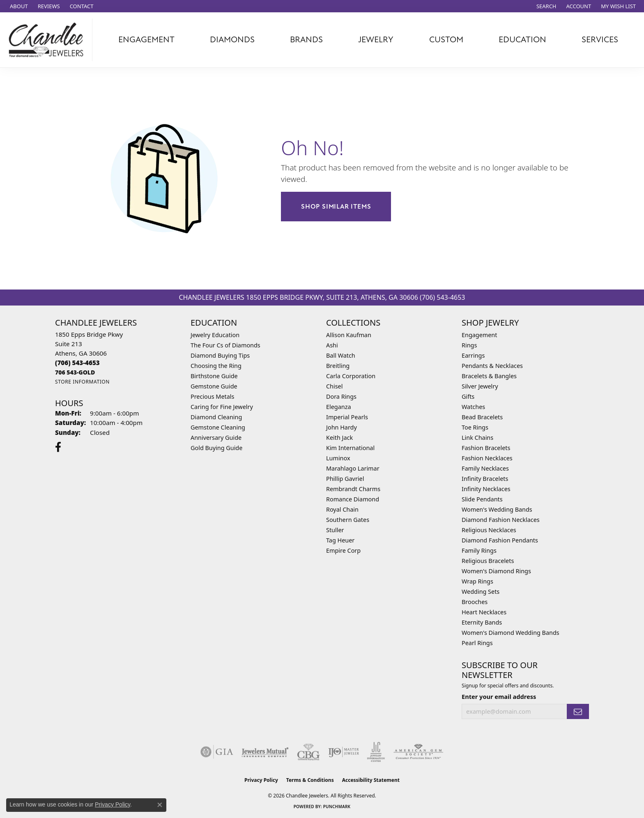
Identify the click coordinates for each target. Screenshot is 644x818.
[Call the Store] (77, 363)
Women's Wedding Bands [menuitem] (497, 509)
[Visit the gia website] (217, 752)
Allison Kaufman (349, 335)
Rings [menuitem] (469, 345)
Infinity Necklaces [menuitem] (486, 489)
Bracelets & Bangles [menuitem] (489, 376)
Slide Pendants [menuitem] (482, 499)
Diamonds (232, 40)
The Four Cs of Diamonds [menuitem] (225, 345)
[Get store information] (82, 382)
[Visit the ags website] (418, 752)
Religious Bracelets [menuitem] (488, 561)
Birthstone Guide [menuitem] (214, 376)
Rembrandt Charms (353, 489)
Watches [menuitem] (473, 407)
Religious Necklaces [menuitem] (489, 530)
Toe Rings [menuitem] (475, 427)
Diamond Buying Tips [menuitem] (220, 355)
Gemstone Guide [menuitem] (214, 386)
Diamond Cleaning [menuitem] (216, 417)
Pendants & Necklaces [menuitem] (492, 366)
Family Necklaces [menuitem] (485, 468)
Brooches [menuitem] (475, 602)
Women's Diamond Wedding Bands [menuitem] (511, 633)
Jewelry (376, 40)
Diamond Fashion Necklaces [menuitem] (501, 520)
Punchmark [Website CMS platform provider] (337, 807)
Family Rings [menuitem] (479, 550)
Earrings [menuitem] (473, 355)
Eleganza (338, 407)
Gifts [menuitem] (468, 396)
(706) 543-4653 (442, 297)
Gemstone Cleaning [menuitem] (218, 427)
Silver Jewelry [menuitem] (480, 386)
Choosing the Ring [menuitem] (216, 366)
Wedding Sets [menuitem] (481, 592)
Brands (306, 40)
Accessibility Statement (371, 780)
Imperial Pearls (347, 417)
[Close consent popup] (160, 805)
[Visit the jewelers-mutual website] (265, 752)
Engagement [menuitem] (479, 335)
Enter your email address (499, 696)
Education (522, 40)
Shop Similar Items (336, 207)
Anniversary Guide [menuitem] (216, 438)
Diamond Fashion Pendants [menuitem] (500, 540)
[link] (18, 6)
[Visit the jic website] (376, 752)
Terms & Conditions (310, 780)
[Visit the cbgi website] (308, 752)
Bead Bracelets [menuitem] (482, 417)
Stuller (335, 530)
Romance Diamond (353, 499)
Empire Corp (343, 550)
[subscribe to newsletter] (578, 711)
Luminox (338, 458)
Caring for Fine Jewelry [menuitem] (222, 407)
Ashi (332, 345)
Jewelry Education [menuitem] (215, 335)
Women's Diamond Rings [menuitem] (496, 571)
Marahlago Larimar (353, 468)
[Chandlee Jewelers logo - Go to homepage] (48, 40)
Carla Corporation (351, 376)
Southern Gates (348, 520)
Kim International (350, 448)
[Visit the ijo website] (344, 752)
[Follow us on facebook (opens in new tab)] (58, 447)
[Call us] (75, 372)
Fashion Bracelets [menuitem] (486, 448)
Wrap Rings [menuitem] (477, 581)
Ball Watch (341, 355)
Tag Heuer (340, 540)
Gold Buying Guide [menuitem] (216, 448)
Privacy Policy (261, 780)
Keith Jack (339, 438)
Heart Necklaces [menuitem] (484, 612)
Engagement (146, 40)
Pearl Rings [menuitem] (477, 643)
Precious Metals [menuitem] (212, 396)
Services (600, 40)
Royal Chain (342, 509)
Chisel (334, 386)
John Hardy (342, 427)
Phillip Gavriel (345, 479)
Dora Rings (341, 396)
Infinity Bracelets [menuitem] (485, 479)
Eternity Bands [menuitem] (482, 622)
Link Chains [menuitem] (477, 438)
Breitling (338, 366)
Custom (446, 40)
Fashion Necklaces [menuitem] (487, 458)
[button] (546, 6)
